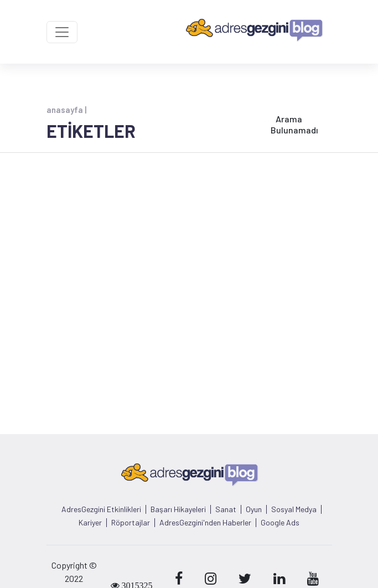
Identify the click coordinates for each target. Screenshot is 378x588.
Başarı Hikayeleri (178, 509)
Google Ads (280, 523)
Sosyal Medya (294, 509)
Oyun (254, 509)
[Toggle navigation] (62, 32)
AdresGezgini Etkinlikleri (101, 509)
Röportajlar (131, 523)
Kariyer (90, 523)
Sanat (226, 509)
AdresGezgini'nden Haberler (205, 523)
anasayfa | (66, 110)
